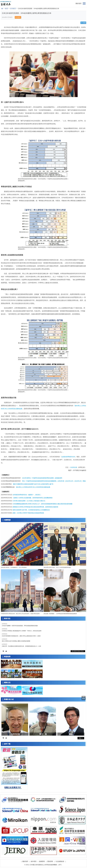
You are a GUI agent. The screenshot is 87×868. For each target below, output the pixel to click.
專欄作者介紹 (9, 699)
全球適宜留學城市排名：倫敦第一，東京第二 (27, 495)
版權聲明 (42, 861)
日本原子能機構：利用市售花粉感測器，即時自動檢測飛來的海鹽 (20, 626)
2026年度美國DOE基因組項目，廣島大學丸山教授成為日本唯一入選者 (21, 636)
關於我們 (78, 3)
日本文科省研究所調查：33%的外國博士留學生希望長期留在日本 (39, 9)
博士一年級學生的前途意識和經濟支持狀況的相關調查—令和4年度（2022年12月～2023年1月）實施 (54, 481)
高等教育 (13, 9)
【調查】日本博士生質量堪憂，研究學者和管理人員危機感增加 (33, 498)
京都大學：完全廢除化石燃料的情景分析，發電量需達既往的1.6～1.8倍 (21, 646)
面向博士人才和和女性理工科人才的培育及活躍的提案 (33, 487)
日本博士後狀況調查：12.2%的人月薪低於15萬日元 (29, 501)
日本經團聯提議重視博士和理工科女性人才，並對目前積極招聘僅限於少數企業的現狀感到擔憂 (43, 504)
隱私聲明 (50, 861)
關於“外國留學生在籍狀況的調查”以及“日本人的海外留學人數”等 (33, 484)
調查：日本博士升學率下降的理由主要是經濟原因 (28, 513)
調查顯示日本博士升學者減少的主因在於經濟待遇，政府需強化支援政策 (35, 507)
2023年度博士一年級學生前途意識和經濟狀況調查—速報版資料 (42, 478)
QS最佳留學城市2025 (68, 457)
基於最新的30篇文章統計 (78, 651)
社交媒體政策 (60, 861)
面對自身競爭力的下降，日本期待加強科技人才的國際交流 (31, 510)
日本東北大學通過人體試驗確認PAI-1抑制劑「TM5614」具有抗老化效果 (22, 631)
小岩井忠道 (74, 467)
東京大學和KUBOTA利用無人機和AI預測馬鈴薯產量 (16, 641)
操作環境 (34, 861)
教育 (7, 9)
